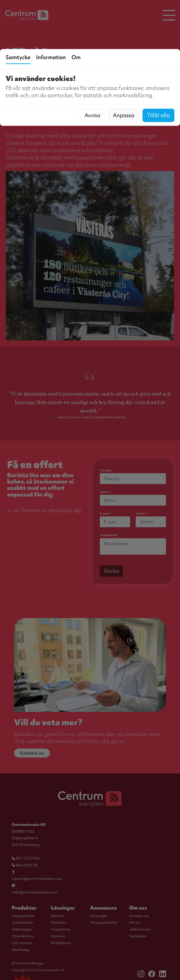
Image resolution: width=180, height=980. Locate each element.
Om (76, 57)
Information (51, 57)
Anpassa (124, 115)
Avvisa (92, 115)
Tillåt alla (158, 115)
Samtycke (18, 57)
